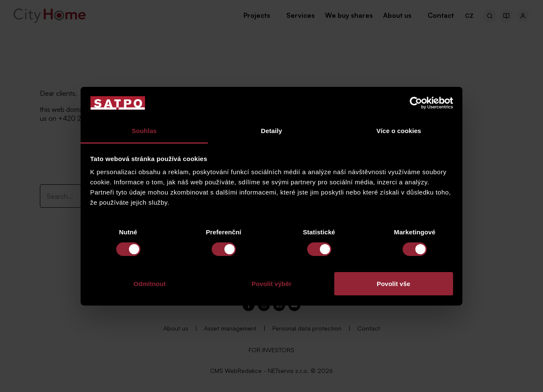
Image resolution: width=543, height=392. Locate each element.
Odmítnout (150, 284)
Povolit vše (393, 284)
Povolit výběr (271, 284)
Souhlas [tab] (144, 131)
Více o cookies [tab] (399, 131)
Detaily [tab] (271, 131)
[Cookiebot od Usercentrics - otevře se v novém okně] (416, 103)
